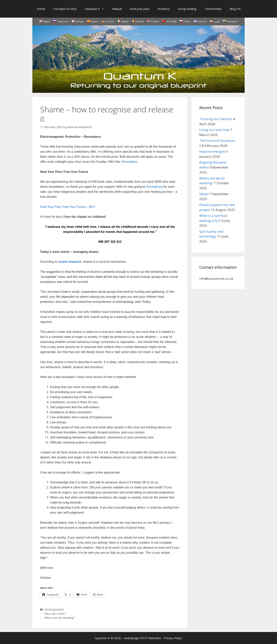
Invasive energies (212, 151)
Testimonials (213, 9)
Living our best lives (214, 130)
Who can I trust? (55, 614)
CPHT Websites (150, 638)
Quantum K (97, 9)
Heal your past (140, 9)
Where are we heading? (60, 618)
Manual (117, 9)
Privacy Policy (173, 638)
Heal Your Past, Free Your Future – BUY (68, 207)
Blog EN (235, 9)
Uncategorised (54, 609)
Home (41, 9)
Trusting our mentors (216, 119)
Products (164, 9)
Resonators (129, 162)
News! (204, 194)
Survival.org (154, 187)
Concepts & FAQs (65, 9)
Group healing (187, 9)
